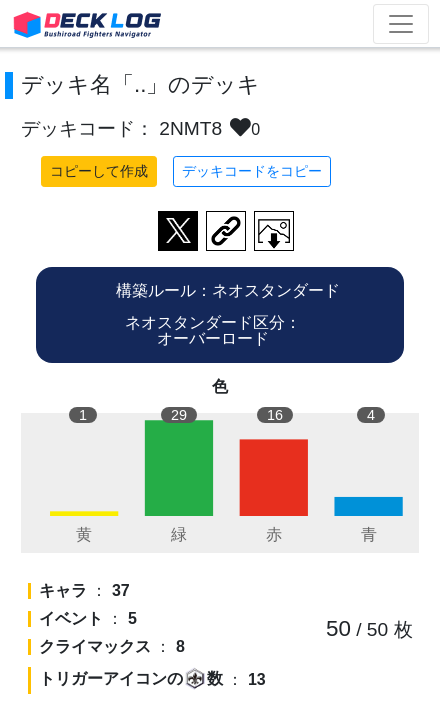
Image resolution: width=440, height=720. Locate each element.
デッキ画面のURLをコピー (226, 231)
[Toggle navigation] (401, 24)
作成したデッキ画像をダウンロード (274, 231)
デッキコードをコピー (252, 171)
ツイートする (178, 231)
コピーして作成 (99, 171)
